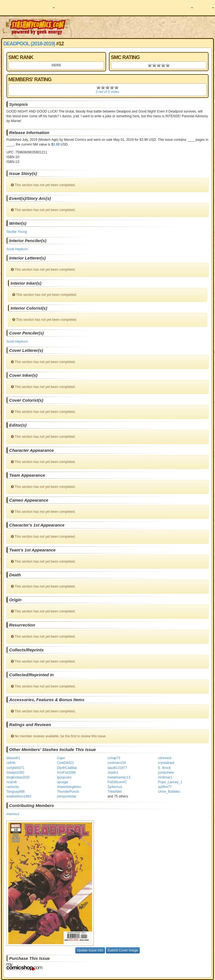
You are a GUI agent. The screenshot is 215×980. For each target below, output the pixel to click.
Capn (61, 758)
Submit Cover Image (123, 950)
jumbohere (166, 773)
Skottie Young (17, 232)
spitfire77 (165, 787)
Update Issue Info (90, 950)
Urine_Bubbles (169, 792)
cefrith (11, 763)
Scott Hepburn (17, 249)
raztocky (13, 787)
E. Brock (164, 768)
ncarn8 (12, 782)
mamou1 (13, 814)
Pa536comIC (117, 782)
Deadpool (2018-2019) (29, 44)
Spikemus (115, 787)
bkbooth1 (13, 758)
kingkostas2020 (18, 777)
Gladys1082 (15, 773)
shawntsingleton (69, 787)
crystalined (166, 763)
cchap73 (114, 758)
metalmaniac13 (119, 777)
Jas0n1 (113, 773)
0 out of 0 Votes (107, 92)
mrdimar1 (165, 777)
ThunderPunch (68, 792)
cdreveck (165, 758)
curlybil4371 (15, 768)
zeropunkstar (66, 796)
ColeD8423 (65, 763)
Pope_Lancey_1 (170, 782)
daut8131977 (117, 768)
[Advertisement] (143, 27)
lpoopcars (64, 777)
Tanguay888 (16, 792)
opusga (62, 782)
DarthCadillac (67, 768)
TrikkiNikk (115, 792)
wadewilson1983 (19, 796)
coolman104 (117, 763)
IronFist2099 (66, 773)
